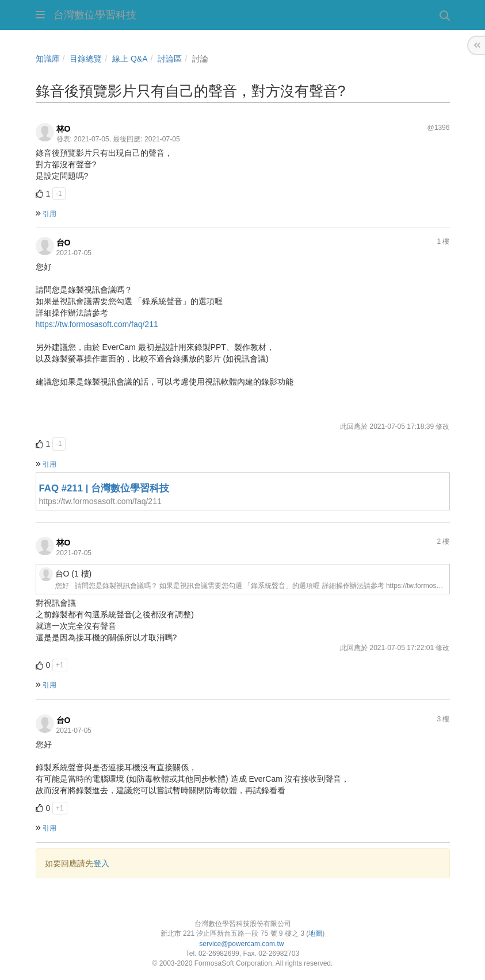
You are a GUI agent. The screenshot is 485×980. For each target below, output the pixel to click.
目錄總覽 (86, 59)
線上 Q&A (130, 59)
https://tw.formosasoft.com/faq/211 (97, 324)
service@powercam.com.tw (243, 944)
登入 (101, 863)
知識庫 (48, 59)
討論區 (170, 59)
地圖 (315, 933)
